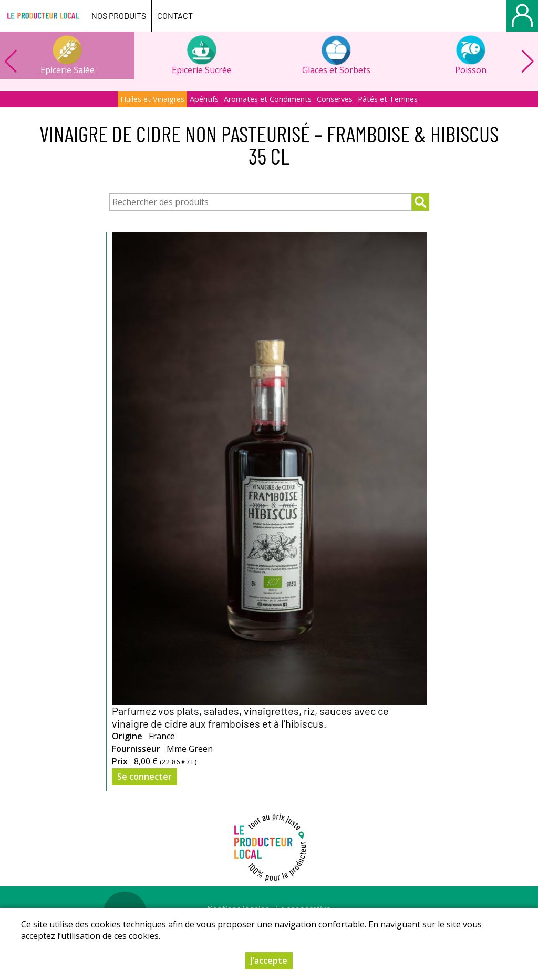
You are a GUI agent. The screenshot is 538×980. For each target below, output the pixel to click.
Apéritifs (204, 99)
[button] (527, 62)
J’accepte (269, 961)
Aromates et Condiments (268, 99)
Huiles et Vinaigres (152, 99)
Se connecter (144, 777)
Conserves (335, 99)
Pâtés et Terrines (388, 99)
